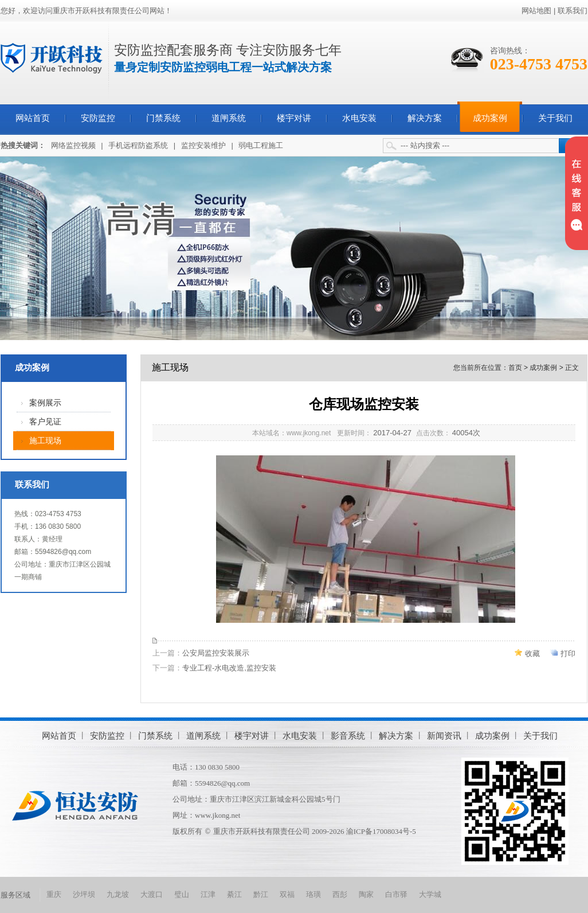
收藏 (532, 653)
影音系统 (348, 736)
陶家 (366, 894)
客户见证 (45, 422)
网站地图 (536, 11)
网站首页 (33, 118)
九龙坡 (118, 894)
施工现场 (45, 441)
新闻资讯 (444, 736)
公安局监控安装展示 (216, 653)
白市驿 (396, 894)
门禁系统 (163, 118)
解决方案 (425, 118)
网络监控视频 (73, 145)
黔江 (261, 894)
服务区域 (15, 895)
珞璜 (313, 894)
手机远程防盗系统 (138, 145)
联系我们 (573, 11)
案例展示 (45, 403)
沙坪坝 (84, 894)
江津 (208, 894)
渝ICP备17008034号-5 (381, 831)
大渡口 (152, 894)
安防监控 (98, 118)
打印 (568, 653)
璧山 (182, 894)
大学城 (430, 894)
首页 (515, 368)
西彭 (340, 894)
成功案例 (490, 118)
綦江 (234, 894)
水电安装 (359, 118)
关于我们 (555, 118)
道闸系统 (229, 118)
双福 (287, 894)
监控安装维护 (203, 145)
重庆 (54, 894)
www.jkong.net (217, 815)
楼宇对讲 (294, 118)
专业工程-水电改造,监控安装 (229, 668)
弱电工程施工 (261, 145)
